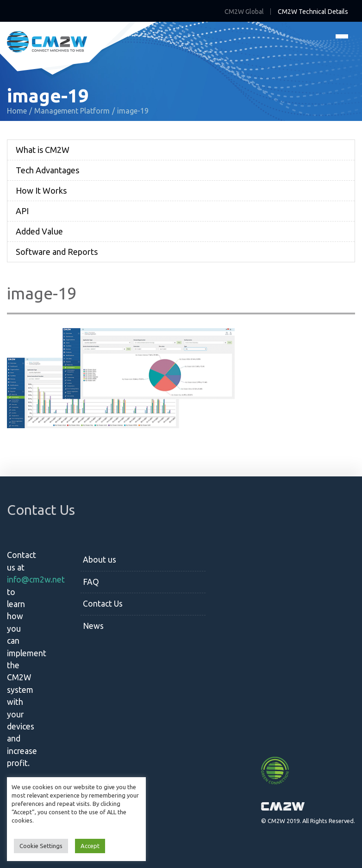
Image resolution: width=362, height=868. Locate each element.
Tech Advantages (47, 170)
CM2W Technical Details (313, 12)
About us (100, 560)
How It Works (41, 190)
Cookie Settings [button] (41, 846)
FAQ (91, 582)
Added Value (39, 231)
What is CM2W (43, 150)
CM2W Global (244, 12)
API (22, 211)
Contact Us (103, 604)
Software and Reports (57, 252)
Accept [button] (90, 846)
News (93, 626)
